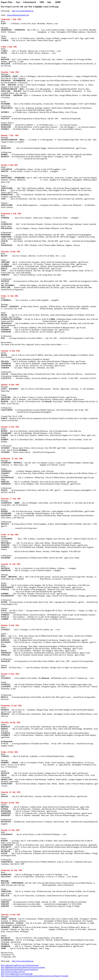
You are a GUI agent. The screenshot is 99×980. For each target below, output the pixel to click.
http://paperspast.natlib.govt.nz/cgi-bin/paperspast (20, 965)
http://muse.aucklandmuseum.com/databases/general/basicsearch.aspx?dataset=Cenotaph (35, 976)
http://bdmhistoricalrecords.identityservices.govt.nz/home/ (23, 967)
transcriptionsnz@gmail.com (18, 15)
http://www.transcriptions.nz (23, 11)
